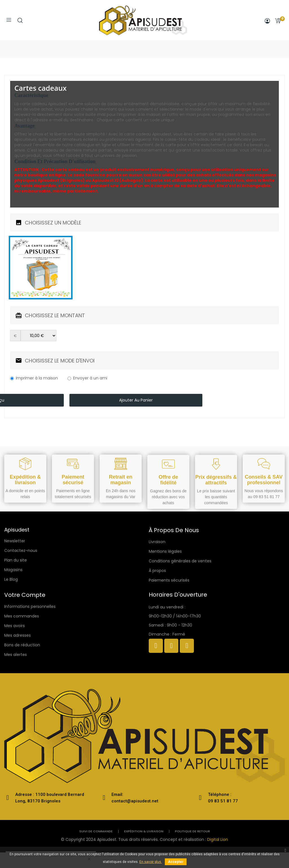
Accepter (176, 862)
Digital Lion (218, 839)
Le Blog (11, 579)
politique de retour (192, 831)
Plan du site (16, 560)
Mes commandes (22, 616)
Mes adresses (17, 635)
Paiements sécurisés (169, 580)
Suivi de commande (96, 831)
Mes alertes (16, 655)
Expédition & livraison (144, 831)
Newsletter (15, 541)
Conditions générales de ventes (180, 561)
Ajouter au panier (136, 400)
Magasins (13, 570)
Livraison (157, 542)
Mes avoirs (15, 626)
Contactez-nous (21, 550)
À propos (157, 571)
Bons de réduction (22, 645)
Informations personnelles (30, 606)
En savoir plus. (151, 862)
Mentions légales (165, 551)
